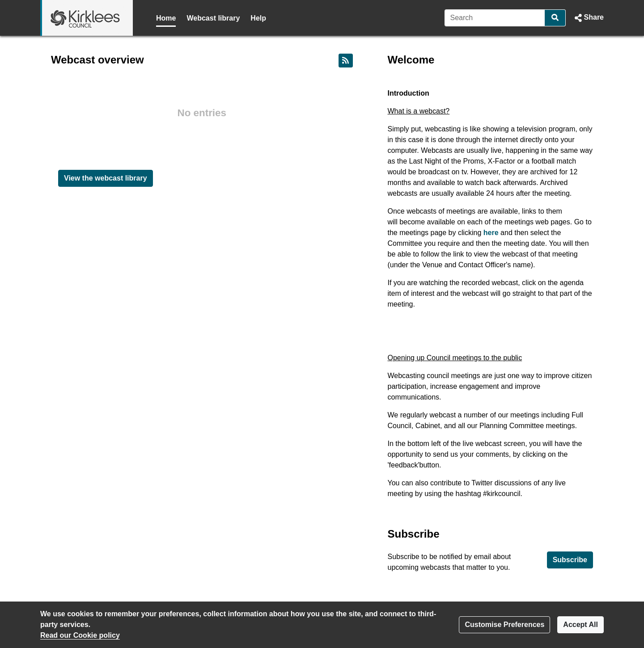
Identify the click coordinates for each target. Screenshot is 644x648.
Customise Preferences (504, 625)
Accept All (580, 625)
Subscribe (570, 560)
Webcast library (213, 18)
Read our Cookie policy (80, 635)
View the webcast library (106, 178)
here (491, 233)
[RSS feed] (346, 61)
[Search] (495, 18)
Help (258, 18)
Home (166, 18)
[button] (588, 18)
